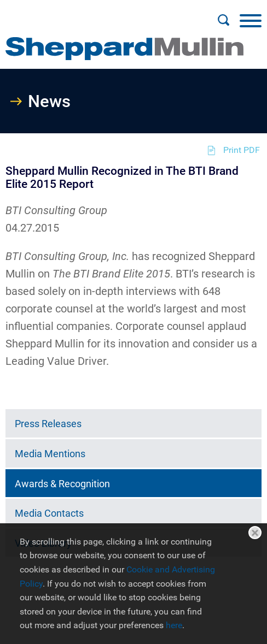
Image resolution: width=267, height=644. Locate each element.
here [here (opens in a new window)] (174, 625)
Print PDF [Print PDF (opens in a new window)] (242, 150)
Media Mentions (50, 454)
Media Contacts (49, 513)
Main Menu (98, 14)
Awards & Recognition (62, 484)
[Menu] (251, 20)
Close (255, 533)
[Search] (223, 20)
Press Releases (48, 424)
